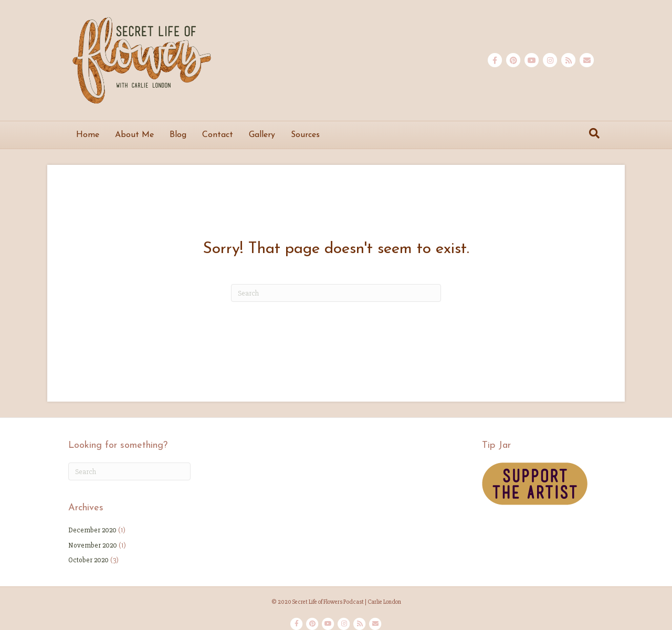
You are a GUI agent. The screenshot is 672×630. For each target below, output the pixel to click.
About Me (134, 135)
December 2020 (92, 530)
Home (88, 135)
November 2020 (93, 545)
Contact (218, 135)
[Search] (594, 133)
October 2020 (88, 560)
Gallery (262, 135)
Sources (305, 135)
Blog (178, 135)
